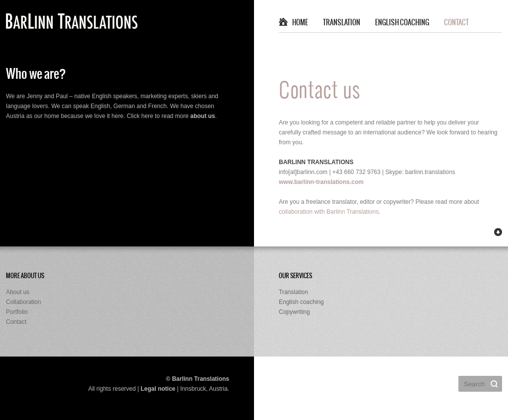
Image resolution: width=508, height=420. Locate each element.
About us (18, 292)
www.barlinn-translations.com (321, 182)
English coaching (402, 23)
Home (300, 23)
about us (203, 116)
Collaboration (24, 302)
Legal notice (158, 389)
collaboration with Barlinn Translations (329, 212)
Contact (456, 23)
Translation (342, 23)
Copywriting (294, 312)
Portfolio (17, 312)
